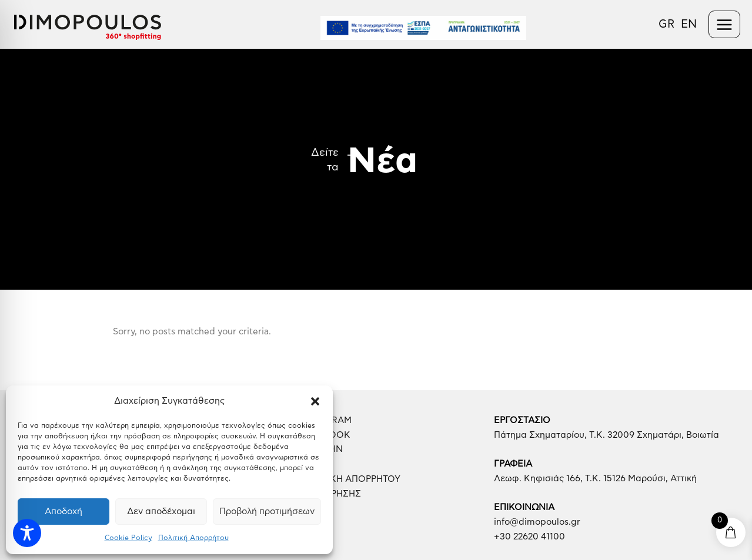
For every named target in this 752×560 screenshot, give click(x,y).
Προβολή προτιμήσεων (267, 512)
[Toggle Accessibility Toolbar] (27, 533)
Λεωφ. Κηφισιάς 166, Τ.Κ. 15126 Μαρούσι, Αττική (595, 479)
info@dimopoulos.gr (537, 522)
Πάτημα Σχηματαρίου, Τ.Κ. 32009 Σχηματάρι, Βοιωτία (606, 435)
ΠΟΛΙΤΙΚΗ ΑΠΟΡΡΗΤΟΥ (350, 479)
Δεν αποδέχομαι (161, 512)
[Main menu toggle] (725, 24)
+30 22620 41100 (529, 537)
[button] (315, 401)
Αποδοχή (63, 512)
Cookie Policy (128, 538)
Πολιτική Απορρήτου (193, 538)
